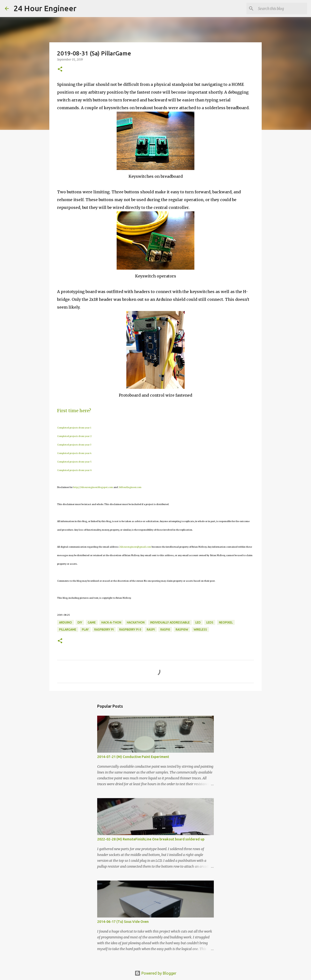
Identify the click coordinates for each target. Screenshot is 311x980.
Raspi (151, 629)
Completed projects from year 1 (74, 428)
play (85, 629)
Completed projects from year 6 (74, 470)
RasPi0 (165, 629)
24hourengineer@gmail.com (135, 547)
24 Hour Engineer (45, 8)
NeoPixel (226, 622)
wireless (200, 629)
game (92, 622)
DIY (80, 622)
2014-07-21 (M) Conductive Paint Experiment (133, 757)
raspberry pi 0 (130, 629)
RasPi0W (182, 629)
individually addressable (170, 622)
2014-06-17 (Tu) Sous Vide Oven (123, 922)
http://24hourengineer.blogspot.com (93, 487)
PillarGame (68, 629)
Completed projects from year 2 (74, 436)
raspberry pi (104, 629)
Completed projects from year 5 (74, 462)
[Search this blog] (282, 9)
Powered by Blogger (155, 973)
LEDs (210, 622)
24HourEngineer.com (130, 487)
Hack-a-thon (111, 622)
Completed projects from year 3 (74, 445)
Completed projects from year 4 (74, 453)
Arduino (65, 622)
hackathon (136, 622)
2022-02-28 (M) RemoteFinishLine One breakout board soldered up (151, 839)
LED (198, 622)
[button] (60, 69)
